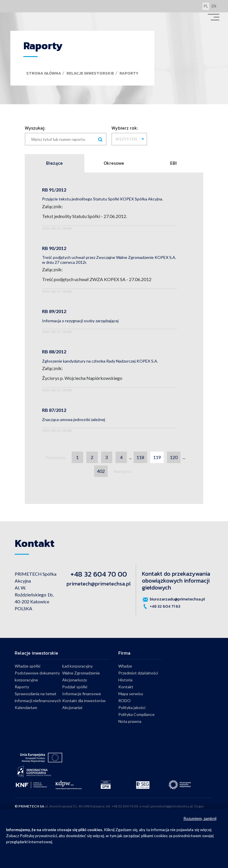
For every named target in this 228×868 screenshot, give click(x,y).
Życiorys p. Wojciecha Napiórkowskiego (82, 378)
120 (174, 457)
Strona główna (44, 73)
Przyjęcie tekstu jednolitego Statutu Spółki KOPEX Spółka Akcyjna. (102, 199)
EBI (173, 163)
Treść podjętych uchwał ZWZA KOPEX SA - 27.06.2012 (97, 279)
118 (141, 457)
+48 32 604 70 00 (99, 574)
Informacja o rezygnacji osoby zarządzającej (80, 321)
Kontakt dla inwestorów (84, 701)
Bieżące (54, 163)
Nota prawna (130, 722)
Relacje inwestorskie (90, 73)
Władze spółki (27, 666)
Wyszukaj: (35, 128)
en (214, 6)
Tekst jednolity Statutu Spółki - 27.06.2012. (84, 216)
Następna (122, 472)
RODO (125, 701)
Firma (124, 653)
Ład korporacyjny (77, 666)
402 (101, 471)
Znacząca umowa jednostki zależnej (74, 419)
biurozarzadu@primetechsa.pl (173, 600)
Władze (125, 666)
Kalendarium (26, 708)
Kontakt (126, 687)
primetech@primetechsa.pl (99, 584)
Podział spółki (75, 687)
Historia (125, 680)
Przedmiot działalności (138, 673)
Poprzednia (56, 458)
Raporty (129, 73)
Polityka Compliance (136, 715)
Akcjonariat (72, 708)
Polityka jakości (132, 708)
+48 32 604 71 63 (161, 607)
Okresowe (114, 163)
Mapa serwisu (131, 694)
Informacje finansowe (82, 694)
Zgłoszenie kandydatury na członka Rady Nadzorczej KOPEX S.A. (100, 361)
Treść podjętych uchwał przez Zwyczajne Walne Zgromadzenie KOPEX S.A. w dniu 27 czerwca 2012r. (109, 260)
